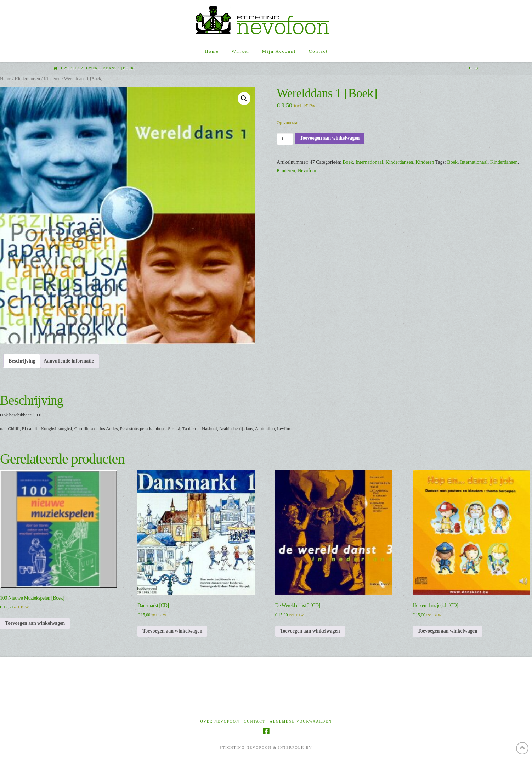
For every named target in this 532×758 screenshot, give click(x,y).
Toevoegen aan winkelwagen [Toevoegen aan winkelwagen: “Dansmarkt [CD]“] (172, 631)
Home (5, 79)
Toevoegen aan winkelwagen (330, 138)
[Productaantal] (285, 139)
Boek (348, 162)
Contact (255, 721)
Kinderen (52, 79)
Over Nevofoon (220, 721)
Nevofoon (307, 171)
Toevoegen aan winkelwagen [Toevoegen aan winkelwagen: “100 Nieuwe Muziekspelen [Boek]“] (35, 623)
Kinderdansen (27, 79)
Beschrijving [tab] (22, 361)
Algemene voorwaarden (301, 721)
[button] (244, 99)
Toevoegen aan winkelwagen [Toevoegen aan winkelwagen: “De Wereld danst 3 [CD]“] (310, 631)
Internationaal (369, 162)
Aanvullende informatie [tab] (69, 361)
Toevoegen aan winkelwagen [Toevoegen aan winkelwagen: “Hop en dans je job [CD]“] (448, 631)
